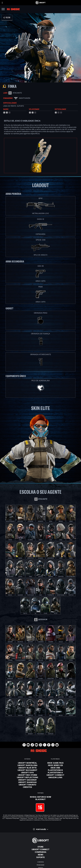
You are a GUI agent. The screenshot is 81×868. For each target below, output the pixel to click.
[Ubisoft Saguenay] (27, 780)
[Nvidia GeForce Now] (41, 797)
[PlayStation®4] (55, 773)
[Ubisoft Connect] (40, 849)
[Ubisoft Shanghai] (27, 782)
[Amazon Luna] (55, 777)
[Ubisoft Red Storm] (27, 775)
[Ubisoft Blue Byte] (27, 768)
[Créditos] (27, 787)
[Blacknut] (41, 799)
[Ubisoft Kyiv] (27, 773)
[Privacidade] (40, 865)
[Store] (40, 847)
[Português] (40, 829)
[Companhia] (40, 852)
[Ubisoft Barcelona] (27, 765)
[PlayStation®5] (55, 770)
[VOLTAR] (7, 18)
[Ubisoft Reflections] (27, 777)
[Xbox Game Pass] (55, 763)
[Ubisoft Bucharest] (27, 770)
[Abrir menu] (3, 9)
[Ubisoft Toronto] (27, 785)
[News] (40, 855)
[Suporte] (40, 857)
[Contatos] (40, 862)
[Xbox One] (55, 768)
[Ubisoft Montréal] (27, 763)
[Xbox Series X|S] (55, 765)
